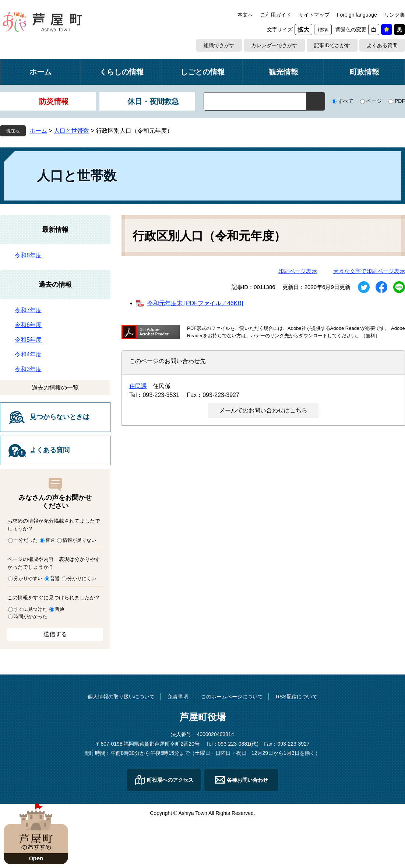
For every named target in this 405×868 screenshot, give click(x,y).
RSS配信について (297, 697)
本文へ (245, 15)
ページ (374, 101)
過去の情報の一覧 (55, 388)
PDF (400, 101)
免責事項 (178, 697)
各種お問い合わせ (247, 780)
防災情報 (54, 101)
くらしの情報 (121, 72)
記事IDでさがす (332, 45)
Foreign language (357, 15)
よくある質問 (382, 45)
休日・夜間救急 (153, 101)
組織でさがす (219, 45)
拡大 (303, 30)
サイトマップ (314, 15)
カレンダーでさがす (274, 45)
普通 (50, 540)
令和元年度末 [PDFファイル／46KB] (195, 303)
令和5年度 (28, 340)
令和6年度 (28, 325)
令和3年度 (28, 369)
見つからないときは (60, 417)
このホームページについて (232, 697)
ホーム (40, 72)
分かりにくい (82, 578)
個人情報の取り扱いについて (121, 697)
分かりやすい (28, 578)
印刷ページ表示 (298, 271)
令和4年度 (28, 354)
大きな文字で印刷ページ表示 (369, 271)
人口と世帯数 (71, 131)
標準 (323, 30)
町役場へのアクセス (170, 780)
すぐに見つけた (30, 609)
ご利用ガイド (276, 15)
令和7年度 (28, 310)
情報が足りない (79, 540)
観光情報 (283, 72)
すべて (346, 101)
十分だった (26, 540)
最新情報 (55, 230)
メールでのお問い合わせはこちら (263, 410)
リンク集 (395, 15)
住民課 (138, 386)
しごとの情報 (202, 72)
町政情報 (364, 72)
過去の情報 (55, 285)
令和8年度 (28, 255)
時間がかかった (30, 616)
